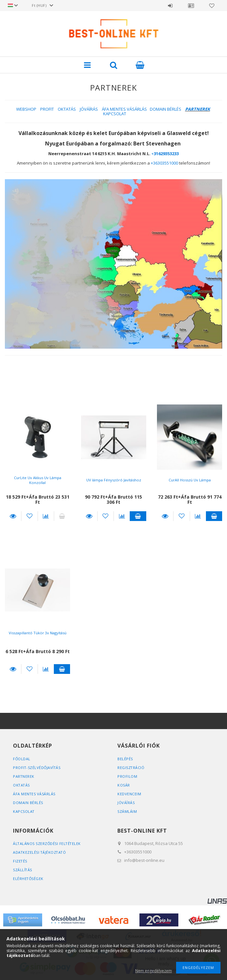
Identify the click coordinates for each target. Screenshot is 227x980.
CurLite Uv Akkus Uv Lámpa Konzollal (38, 480)
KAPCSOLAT (115, 114)
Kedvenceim (129, 794)
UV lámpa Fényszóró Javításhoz (113, 480)
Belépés (170, 6)
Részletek (13, 516)
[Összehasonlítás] (46, 516)
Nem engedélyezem (154, 971)
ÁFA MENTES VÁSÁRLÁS (124, 109)
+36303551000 (164, 163)
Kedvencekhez (29, 516)
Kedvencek (212, 6)
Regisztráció (131, 768)
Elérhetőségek (29, 879)
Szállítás (23, 870)
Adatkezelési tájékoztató (40, 852)
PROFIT (47, 109)
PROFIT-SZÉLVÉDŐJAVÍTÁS (37, 768)
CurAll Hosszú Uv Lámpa (190, 480)
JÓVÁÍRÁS (89, 109)
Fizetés (20, 861)
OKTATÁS (67, 109)
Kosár (124, 785)
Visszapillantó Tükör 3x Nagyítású (38, 633)
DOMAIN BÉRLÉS (166, 109)
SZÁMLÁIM (127, 811)
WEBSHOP (26, 109)
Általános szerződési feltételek (48, 844)
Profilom (127, 776)
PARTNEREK (24, 776)
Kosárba (138, 516)
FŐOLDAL (22, 759)
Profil (191, 6)
